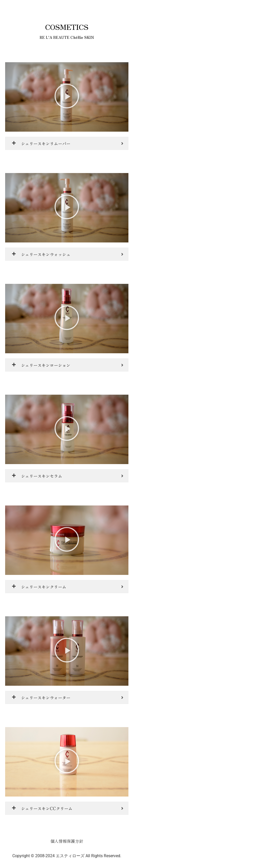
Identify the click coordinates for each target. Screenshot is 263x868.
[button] (67, 97)
